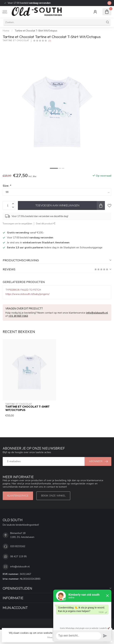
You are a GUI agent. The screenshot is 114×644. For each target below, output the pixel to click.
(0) (50, 41)
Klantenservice (18, 496)
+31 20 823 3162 (18, 316)
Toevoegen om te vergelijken (17, 224)
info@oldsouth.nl (97, 313)
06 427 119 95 (18, 556)
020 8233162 (18, 546)
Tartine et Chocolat (16, 41)
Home (6, 31)
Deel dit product (46, 224)
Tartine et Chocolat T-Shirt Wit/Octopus (36, 31)
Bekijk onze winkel (53, 496)
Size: (7, 186)
